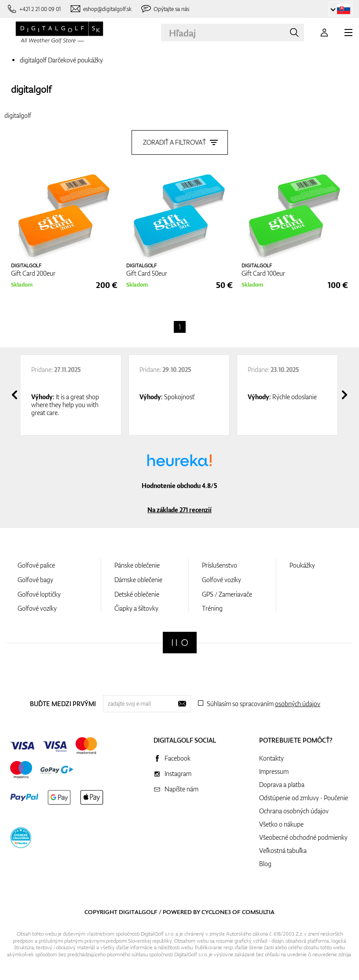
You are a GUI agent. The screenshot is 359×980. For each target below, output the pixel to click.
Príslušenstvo (220, 565)
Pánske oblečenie (137, 565)
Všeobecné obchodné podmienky (303, 837)
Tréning (212, 608)
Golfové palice (36, 565)
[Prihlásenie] (324, 33)
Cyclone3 (216, 912)
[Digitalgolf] (180, 643)
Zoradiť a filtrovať (180, 142)
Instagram (178, 774)
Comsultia (258, 912)
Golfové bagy (35, 580)
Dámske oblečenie (138, 580)
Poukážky (302, 565)
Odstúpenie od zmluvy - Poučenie (304, 798)
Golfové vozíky (37, 608)
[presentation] (15, 395)
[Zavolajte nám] (34, 9)
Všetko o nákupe (281, 824)
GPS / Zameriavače (227, 594)
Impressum (274, 771)
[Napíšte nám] (101, 9)
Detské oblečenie (137, 594)
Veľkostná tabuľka (283, 851)
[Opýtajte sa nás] (165, 9)
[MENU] (348, 33)
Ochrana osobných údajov (294, 811)
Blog (265, 864)
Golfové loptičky (39, 594)
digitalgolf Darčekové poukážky (61, 60)
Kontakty (271, 758)
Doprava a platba (282, 785)
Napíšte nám (181, 789)
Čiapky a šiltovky (136, 608)
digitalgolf (31, 89)
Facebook (178, 758)
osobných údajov (298, 704)
